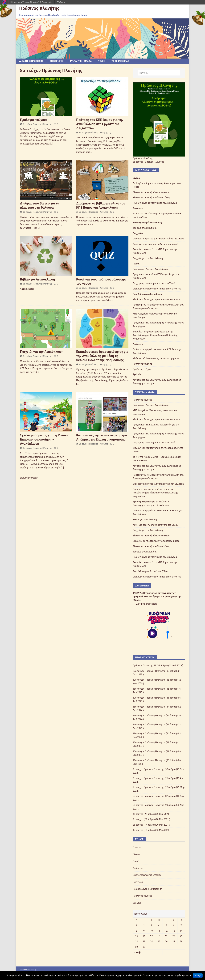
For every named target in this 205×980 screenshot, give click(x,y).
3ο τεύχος (138, 819)
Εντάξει (198, 976)
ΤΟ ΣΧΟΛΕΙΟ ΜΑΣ (123, 61)
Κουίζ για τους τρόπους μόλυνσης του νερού (155, 244)
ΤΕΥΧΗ (104, 61)
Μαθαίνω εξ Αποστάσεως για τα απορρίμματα (156, 359)
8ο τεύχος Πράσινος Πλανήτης (37, 124)
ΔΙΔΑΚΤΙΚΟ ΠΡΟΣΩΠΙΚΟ (32, 61)
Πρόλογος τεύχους (34, 120)
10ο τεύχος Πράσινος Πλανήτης (149, 751)
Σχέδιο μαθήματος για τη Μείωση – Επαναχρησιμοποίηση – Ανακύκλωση (46, 440)
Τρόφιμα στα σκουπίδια (145, 228)
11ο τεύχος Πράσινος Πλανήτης (149, 760)
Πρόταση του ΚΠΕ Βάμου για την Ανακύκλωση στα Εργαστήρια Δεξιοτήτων (100, 124)
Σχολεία (137, 375)
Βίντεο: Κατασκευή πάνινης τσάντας (151, 192)
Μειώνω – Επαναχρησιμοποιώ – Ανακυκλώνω (156, 300)
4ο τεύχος (138, 814)
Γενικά (136, 264)
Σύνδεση (61, 2)
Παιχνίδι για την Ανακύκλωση (42, 352)
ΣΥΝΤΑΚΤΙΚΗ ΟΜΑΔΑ (82, 61)
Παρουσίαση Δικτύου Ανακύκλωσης (151, 269)
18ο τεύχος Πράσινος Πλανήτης (149, 689)
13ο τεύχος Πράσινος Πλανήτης (149, 734)
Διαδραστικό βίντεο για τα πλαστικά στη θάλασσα (158, 239)
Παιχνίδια (138, 233)
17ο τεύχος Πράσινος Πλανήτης (149, 698)
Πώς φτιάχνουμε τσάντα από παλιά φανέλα (155, 203)
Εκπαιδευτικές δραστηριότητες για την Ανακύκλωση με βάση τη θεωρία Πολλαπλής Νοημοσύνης (102, 356)
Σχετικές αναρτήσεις (146, 604)
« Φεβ (138, 952)
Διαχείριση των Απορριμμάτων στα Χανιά (154, 283)
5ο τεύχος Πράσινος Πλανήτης (148, 805)
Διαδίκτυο (138, 344)
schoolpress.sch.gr (28, 970)
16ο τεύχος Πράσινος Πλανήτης (149, 707)
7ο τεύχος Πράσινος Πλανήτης (148, 787)
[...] (52, 144)
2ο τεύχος (138, 825)
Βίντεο (136, 178)
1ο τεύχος (138, 830)
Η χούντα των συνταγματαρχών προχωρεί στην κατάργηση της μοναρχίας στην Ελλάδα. (157, 597)
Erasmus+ (138, 208)
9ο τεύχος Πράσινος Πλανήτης (148, 769)
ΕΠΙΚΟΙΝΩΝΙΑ (58, 61)
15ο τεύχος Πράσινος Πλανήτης (149, 716)
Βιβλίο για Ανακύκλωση (37, 279)
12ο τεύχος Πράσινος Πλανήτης (149, 742)
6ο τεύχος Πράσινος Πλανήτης (148, 796)
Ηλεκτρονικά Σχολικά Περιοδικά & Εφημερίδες (31, 2)
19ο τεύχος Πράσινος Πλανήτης (149, 680)
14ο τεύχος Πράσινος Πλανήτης (149, 725)
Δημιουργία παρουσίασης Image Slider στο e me (157, 289)
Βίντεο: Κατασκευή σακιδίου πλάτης (151, 198)
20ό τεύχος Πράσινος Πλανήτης (149, 671)
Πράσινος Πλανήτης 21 (144, 666)
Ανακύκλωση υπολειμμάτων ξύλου (150, 571)
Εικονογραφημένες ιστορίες (147, 223)
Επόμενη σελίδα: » (29, 478)
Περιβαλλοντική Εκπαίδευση (148, 294)
